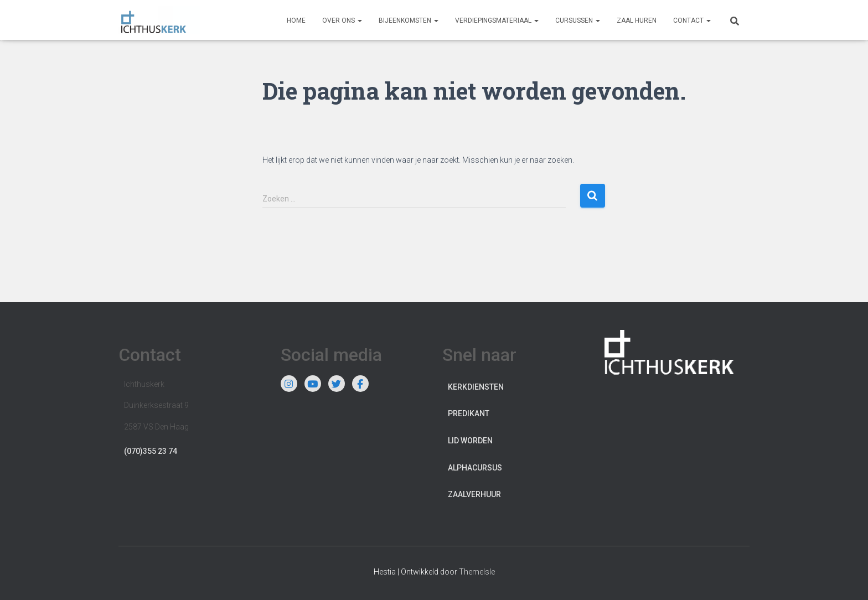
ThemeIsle (477, 572)
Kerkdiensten (476, 387)
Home (296, 20)
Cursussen (578, 20)
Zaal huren (637, 20)
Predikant (469, 413)
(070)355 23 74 (151, 451)
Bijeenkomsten (409, 20)
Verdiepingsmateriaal (497, 20)
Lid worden (470, 441)
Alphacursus (475, 468)
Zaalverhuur (474, 494)
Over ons (342, 20)
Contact (692, 20)
